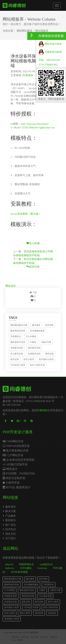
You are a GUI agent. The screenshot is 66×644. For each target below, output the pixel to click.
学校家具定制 (17, 348)
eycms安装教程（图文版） (26, 214)
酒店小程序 (25, 613)
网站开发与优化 (50, 44)
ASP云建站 (26, 568)
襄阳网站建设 (24, 31)
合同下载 (25, 637)
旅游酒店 (52, 613)
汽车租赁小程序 (18, 365)
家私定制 (49, 354)
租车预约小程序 (46, 359)
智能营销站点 (26, 564)
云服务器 (53, 637)
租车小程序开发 (37, 365)
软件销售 (49, 325)
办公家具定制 (17, 354)
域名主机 (11, 534)
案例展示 (11, 520)
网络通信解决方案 (19, 325)
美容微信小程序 (12, 619)
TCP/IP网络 (31, 336)
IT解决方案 (46, 342)
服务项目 (11, 507)
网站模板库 (42, 31)
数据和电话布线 (18, 331)
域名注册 (34, 637)
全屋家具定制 (34, 354)
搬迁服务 (36, 325)
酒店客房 (39, 613)
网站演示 (11, 286)
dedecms (10, 568)
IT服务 (33, 342)
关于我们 (11, 538)
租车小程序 (29, 359)
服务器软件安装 (18, 342)
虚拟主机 (44, 637)
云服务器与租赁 (50, 52)
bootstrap (42, 568)
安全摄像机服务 (37, 331)
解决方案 (11, 511)
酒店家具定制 (34, 348)
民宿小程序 (10, 613)
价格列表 (15, 637)
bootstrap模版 (17, 640)
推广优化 (11, 525)
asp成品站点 (46, 564)
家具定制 (15, 359)
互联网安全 (16, 336)
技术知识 (11, 529)
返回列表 (33, 267)
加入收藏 (33, 243)
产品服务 (11, 516)
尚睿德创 (28, 75)
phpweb (9, 564)
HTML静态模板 (20, 572)
